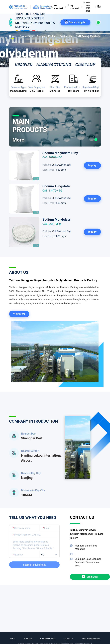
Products (26, 36)
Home (12, 36)
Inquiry (92, 165)
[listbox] (50, 555)
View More (19, 314)
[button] (75, 22)
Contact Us (66, 36)
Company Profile (46, 36)
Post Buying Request (91, 639)
